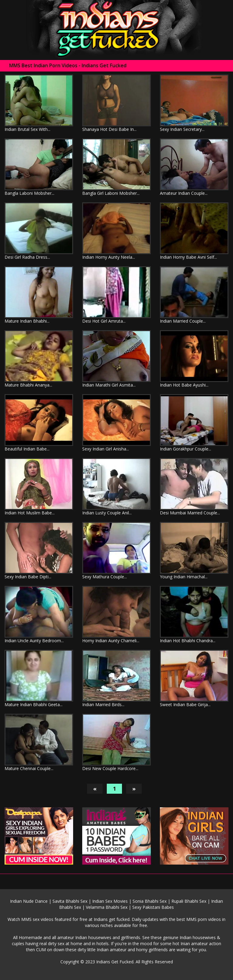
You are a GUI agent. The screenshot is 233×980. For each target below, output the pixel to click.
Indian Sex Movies (110, 901)
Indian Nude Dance (29, 901)
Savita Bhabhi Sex (70, 901)
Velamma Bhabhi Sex (107, 907)
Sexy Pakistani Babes (153, 907)
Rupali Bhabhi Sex (189, 901)
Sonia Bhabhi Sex (150, 901)
